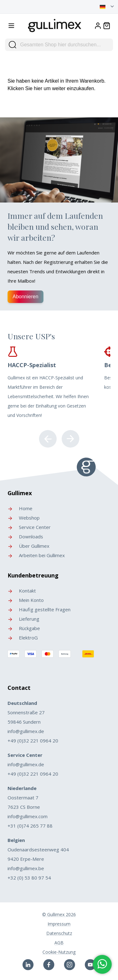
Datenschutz (59, 933)
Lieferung (23, 619)
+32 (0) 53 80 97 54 (29, 878)
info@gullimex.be (26, 868)
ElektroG (23, 638)
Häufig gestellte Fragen (39, 609)
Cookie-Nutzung (59, 952)
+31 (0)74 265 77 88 (30, 826)
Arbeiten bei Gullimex (36, 555)
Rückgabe (24, 628)
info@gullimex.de (26, 731)
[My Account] (98, 26)
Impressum (59, 924)
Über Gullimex (28, 546)
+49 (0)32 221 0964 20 (33, 741)
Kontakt (22, 591)
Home (20, 508)
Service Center (29, 527)
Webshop (24, 518)
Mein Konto (26, 600)
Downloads (25, 536)
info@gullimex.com (28, 816)
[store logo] (55, 24)
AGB (59, 943)
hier (38, 88)
